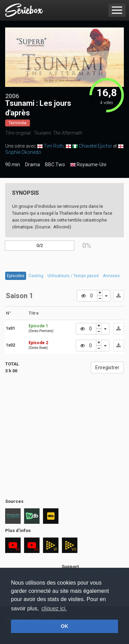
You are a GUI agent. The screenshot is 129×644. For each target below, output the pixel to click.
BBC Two (55, 165)
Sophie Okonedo (23, 152)
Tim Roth (54, 146)
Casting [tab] (36, 276)
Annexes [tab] (111, 276)
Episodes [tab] (16, 276)
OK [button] (65, 626)
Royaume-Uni (88, 165)
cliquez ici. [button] (54, 608)
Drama (33, 165)
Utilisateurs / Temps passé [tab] (73, 276)
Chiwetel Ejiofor (95, 146)
